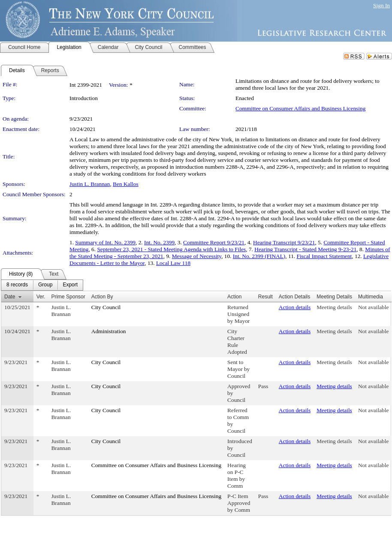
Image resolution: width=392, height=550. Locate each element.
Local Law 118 (173, 263)
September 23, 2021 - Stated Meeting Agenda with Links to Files (171, 249)
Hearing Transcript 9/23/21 (284, 242)
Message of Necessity (197, 256)
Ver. (41, 297)
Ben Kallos (126, 184)
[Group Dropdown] (45, 285)
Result (265, 297)
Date (10, 297)
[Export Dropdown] (70, 285)
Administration (109, 331)
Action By (102, 297)
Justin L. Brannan (90, 184)
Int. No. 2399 (159, 242)
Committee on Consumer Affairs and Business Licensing (300, 108)
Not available (373, 307)
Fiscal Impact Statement (324, 256)
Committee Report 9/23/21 (214, 242)
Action (234, 297)
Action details (295, 307)
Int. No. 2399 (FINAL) (259, 256)
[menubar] (42, 285)
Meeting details (334, 307)
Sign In (381, 5)
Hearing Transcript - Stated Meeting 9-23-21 (305, 249)
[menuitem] (17, 285)
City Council (106, 307)
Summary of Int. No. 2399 (105, 242)
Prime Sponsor (68, 297)
